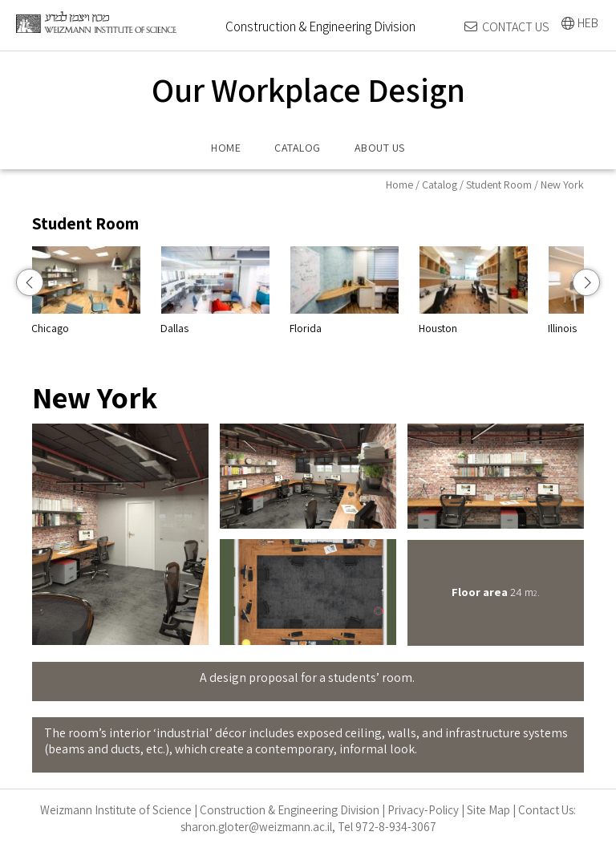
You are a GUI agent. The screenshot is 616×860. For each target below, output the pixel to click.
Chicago (146, 290)
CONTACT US (516, 27)
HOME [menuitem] (226, 148)
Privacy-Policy (423, 810)
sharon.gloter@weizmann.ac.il (256, 827)
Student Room (499, 185)
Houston (533, 290)
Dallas (275, 290)
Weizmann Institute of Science (116, 810)
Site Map (488, 810)
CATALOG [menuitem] (298, 148)
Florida (404, 290)
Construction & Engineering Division (290, 810)
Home (399, 185)
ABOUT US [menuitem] (380, 148)
